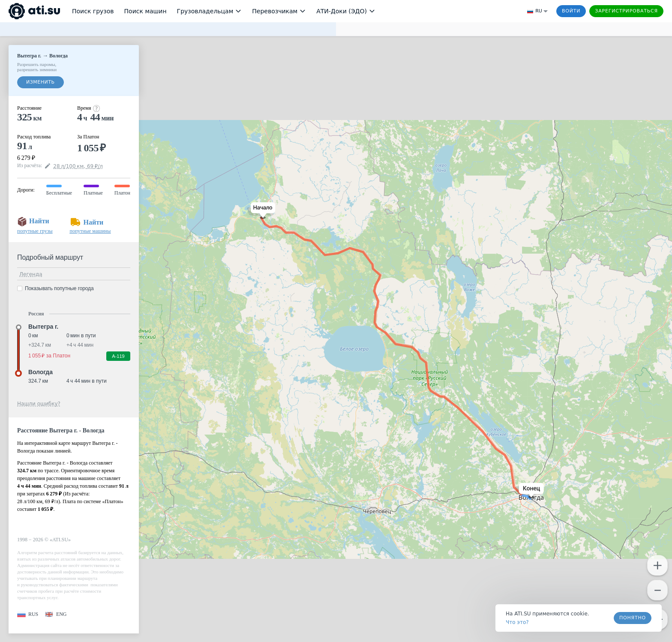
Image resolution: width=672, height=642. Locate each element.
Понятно (633, 618)
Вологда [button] (40, 372)
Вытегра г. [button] (43, 327)
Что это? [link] (517, 622)
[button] (261, 211)
